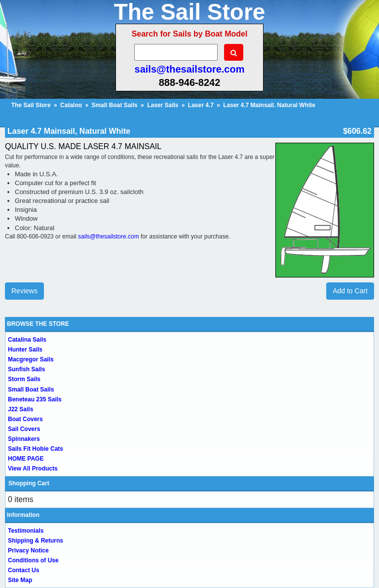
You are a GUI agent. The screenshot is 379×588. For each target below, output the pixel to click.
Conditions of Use (33, 560)
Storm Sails (24, 379)
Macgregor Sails (31, 359)
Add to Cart (350, 291)
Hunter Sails (25, 350)
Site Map (20, 580)
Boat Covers (25, 419)
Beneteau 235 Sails (35, 399)
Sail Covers (24, 429)
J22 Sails (20, 409)
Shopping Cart (29, 483)
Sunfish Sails (26, 369)
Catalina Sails (27, 340)
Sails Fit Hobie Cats (36, 449)
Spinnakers (24, 439)
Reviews (24, 291)
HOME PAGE (26, 459)
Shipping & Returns (36, 541)
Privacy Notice (28, 550)
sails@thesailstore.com (190, 69)
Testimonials (26, 531)
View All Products (33, 469)
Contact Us (23, 570)
